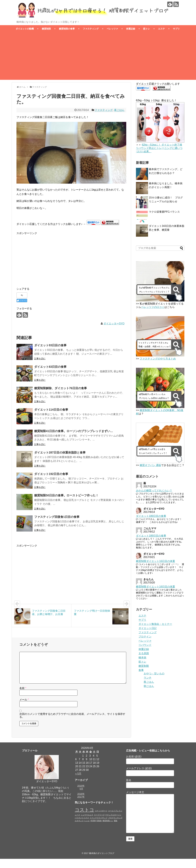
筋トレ (147, 29)
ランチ (148, 678)
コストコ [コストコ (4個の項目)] (84, 810)
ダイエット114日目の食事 (51, 410)
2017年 (81, 797)
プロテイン (145, 637)
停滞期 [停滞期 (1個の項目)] (93, 821)
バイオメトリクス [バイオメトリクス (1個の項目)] (82, 818)
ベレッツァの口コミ (153, 307)
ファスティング (91, 29)
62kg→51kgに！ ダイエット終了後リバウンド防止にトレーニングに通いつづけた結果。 (159, 148)
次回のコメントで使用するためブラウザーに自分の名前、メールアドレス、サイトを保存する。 (72, 715)
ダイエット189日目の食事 (151, 516)
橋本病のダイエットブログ (102, 853)
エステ (161, 29)
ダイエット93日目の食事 (50, 345)
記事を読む (40, 359)
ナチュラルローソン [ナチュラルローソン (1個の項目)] (113, 815)
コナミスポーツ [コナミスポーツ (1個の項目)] (101, 811)
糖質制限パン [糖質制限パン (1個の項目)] (108, 821)
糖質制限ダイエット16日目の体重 (155, 561)
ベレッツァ (112, 29)
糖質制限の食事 (67, 29)
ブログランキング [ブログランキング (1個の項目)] (115, 818)
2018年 (81, 794)
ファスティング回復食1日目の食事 (57, 517)
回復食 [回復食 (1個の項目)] (99, 821)
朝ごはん (149, 686)
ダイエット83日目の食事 (50, 367)
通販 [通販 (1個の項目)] (116, 821)
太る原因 (144, 653)
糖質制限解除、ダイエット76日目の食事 (61, 388)
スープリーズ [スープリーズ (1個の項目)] (99, 815)
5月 (81, 789)
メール (24, 700)
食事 (141, 670)
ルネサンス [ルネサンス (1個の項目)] (79, 821)
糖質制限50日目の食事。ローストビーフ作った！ (66, 495)
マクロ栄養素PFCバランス (164, 212)
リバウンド (145, 645)
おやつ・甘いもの (154, 673)
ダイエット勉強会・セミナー (155, 624)
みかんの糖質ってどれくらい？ (154, 491)
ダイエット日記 (148, 628)
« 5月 (78, 774)
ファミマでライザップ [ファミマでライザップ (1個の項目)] (98, 818)
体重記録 (131, 29)
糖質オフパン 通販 (150, 465)
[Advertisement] (98, 57)
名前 (23, 688)
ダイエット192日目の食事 (51, 474)
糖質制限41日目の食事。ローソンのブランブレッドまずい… (74, 431)
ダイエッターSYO (114, 323)
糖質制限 (46, 29)
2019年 (81, 786)
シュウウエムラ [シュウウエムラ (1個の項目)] (87, 815)
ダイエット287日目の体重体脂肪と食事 (60, 453)
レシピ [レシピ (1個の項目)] (87, 821)
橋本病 (142, 658)
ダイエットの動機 (25, 29)
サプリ (176, 29)
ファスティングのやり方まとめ (158, 359)
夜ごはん (119, 110)
